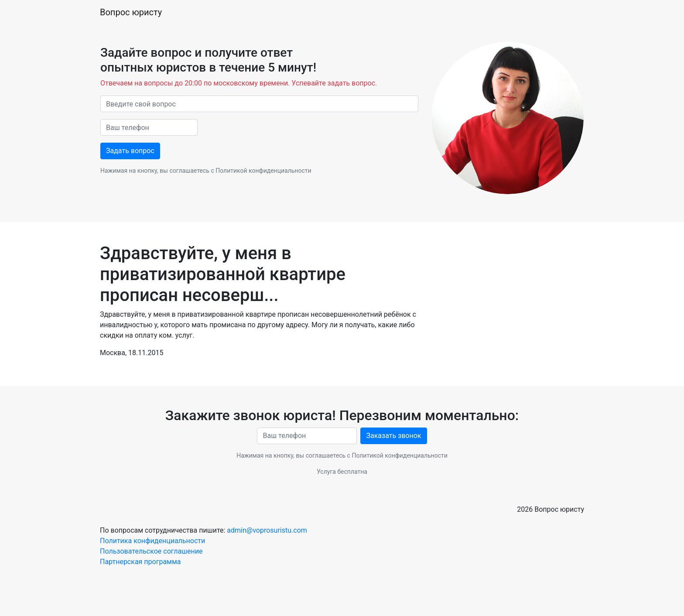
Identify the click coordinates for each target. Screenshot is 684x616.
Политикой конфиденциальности (263, 171)
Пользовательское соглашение (151, 551)
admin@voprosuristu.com (267, 530)
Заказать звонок (393, 436)
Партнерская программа (140, 562)
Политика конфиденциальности (152, 541)
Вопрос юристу (131, 12)
